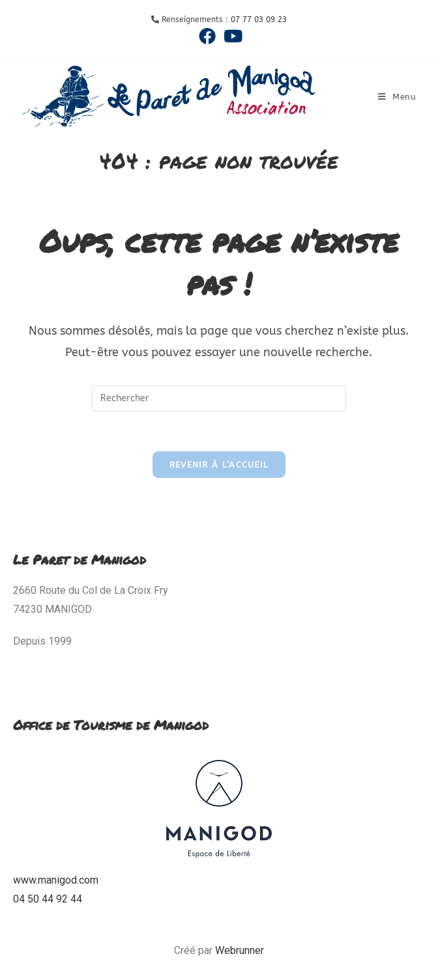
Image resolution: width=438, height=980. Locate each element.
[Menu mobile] (397, 97)
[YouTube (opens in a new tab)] (231, 36)
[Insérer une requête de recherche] (219, 399)
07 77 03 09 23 (259, 20)
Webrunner (240, 950)
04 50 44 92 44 (48, 899)
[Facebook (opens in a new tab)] (207, 36)
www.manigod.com (56, 880)
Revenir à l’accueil (219, 465)
